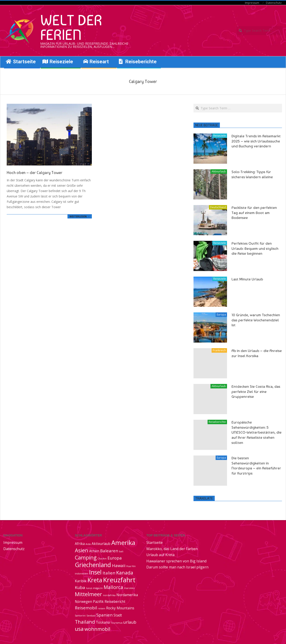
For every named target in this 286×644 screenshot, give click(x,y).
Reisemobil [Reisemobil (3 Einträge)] (86, 608)
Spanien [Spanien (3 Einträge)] (104, 615)
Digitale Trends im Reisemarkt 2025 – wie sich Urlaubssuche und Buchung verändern (256, 141)
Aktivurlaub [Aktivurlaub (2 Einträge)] (101, 544)
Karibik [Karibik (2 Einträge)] (81, 581)
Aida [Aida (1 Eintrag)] (88, 544)
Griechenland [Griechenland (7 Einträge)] (93, 565)
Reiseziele (220, 136)
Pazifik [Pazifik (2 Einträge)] (98, 602)
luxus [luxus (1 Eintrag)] (89, 588)
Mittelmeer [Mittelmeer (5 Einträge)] (88, 594)
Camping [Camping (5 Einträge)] (86, 557)
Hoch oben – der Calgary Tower (35, 173)
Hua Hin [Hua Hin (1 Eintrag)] (131, 566)
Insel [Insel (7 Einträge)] (95, 572)
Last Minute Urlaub (247, 279)
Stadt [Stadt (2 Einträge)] (118, 615)
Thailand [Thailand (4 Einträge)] (85, 622)
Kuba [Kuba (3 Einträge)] (80, 587)
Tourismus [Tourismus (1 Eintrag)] (117, 623)
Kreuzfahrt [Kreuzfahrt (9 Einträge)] (119, 580)
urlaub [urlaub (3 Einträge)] (130, 622)
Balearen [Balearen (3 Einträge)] (109, 551)
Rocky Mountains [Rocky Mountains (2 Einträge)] (120, 608)
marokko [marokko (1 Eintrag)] (129, 588)
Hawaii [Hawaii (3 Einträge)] (119, 565)
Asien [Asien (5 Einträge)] (82, 550)
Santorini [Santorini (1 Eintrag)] (80, 616)
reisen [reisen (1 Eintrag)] (102, 608)
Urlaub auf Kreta (160, 555)
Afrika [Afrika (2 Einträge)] (80, 544)
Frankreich (219, 350)
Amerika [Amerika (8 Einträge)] (123, 542)
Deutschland (218, 207)
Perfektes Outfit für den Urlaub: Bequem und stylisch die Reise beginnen (255, 248)
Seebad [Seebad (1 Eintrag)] (91, 616)
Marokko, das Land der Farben (172, 549)
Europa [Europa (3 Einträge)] (115, 558)
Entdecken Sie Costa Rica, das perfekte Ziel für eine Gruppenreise (256, 391)
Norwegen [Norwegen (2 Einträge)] (83, 602)
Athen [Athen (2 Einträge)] (94, 551)
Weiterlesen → (80, 216)
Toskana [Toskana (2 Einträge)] (103, 622)
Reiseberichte (217, 422)
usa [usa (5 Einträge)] (79, 629)
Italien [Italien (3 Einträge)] (109, 573)
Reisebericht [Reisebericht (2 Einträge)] (115, 602)
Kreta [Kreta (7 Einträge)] (95, 580)
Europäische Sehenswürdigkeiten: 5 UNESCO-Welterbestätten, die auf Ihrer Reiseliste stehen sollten (257, 432)
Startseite (155, 542)
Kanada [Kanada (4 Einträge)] (125, 573)
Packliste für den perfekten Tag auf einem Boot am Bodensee (254, 213)
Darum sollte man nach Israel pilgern (177, 567)
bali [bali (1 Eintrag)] (121, 551)
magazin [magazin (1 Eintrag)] (98, 588)
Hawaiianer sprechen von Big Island (176, 561)
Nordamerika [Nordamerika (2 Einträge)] (127, 595)
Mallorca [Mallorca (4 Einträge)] (113, 587)
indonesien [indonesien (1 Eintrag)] (81, 574)
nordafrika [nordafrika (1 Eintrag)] (109, 595)
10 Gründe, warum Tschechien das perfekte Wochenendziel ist (256, 320)
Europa (221, 315)
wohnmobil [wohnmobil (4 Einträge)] (97, 629)
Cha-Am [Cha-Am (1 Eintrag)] (102, 559)
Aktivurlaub (219, 171)
